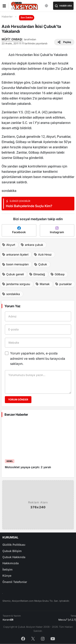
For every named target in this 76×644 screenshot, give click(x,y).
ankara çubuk (32, 245)
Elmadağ (37, 274)
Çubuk (40, 264)
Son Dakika (27, 17)
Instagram (57, 230)
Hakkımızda (11, 563)
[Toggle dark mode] (47, 6)
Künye (7, 576)
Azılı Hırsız (43, 255)
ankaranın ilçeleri (15, 255)
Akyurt (9, 245)
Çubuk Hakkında (14, 557)
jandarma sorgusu (16, 284)
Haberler (7, 17)
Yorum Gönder (18, 400)
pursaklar (63, 284)
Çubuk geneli (13, 274)
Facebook (19, 230)
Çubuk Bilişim (12, 551)
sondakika (11, 294)
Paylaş (64, 42)
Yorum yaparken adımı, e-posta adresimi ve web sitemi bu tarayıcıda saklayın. (38, 358)
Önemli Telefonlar (15, 582)
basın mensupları (15, 264)
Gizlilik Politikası (14, 545)
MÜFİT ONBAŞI (12, 39)
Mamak (42, 284)
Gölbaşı (57, 274)
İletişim (7, 569)
